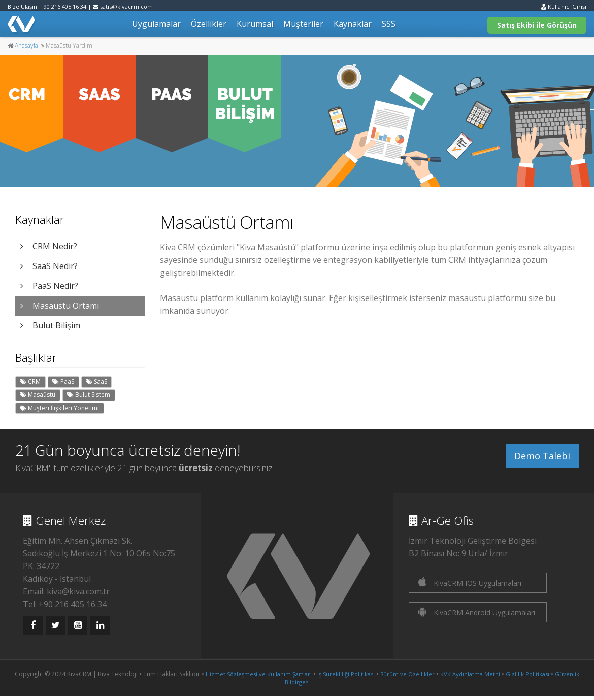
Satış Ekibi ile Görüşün (537, 25)
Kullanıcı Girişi (564, 6)
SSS (389, 24)
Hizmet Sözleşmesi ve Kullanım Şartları (259, 674)
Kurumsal (255, 24)
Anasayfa (26, 45)
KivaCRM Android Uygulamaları (477, 612)
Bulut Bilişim (50, 325)
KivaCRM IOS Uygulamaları (470, 582)
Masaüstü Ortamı (60, 306)
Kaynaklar (353, 24)
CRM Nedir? (49, 246)
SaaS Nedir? (49, 266)
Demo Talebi (542, 456)
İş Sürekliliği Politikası (346, 674)
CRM (30, 381)
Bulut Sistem (89, 395)
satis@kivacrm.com (123, 6)
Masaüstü (38, 395)
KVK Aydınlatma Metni (470, 674)
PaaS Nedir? (49, 286)
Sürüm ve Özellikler (407, 674)
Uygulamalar (156, 24)
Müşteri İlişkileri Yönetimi (59, 408)
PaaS (63, 381)
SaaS (96, 381)
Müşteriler (303, 24)
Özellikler (209, 24)
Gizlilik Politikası (527, 674)
